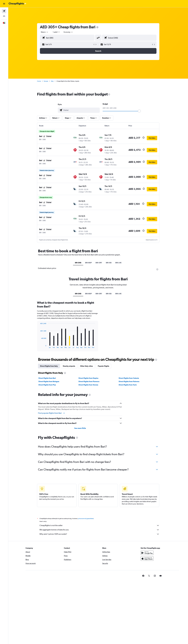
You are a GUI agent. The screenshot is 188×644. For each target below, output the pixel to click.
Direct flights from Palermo (129, 381)
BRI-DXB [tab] (78, 263)
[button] (4, 4)
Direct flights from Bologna (49, 381)
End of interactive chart (39, 346)
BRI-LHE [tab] (118, 263)
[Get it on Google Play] (147, 553)
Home (39, 81)
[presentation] (97, 27)
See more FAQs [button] (80, 428)
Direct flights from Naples (88, 378)
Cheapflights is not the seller (99, 525)
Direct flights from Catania (129, 378)
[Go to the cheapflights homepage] (18, 4)
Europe (46, 81)
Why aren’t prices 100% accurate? (99, 534)
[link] (143, 576)
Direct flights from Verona (88, 385)
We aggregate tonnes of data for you (99, 530)
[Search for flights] (4, 11)
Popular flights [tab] (103, 366)
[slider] (139, 111)
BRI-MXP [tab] (88, 263)
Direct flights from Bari (47, 378)
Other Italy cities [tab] (86, 366)
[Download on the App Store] (147, 559)
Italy (52, 81)
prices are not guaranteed (86, 519)
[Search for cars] (4, 16)
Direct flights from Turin (128, 385)
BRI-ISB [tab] (109, 263)
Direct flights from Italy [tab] (49, 366)
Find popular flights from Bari (51, 413)
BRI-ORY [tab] (99, 263)
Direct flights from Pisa (47, 385)
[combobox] (45, 32)
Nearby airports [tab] (69, 366)
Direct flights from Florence (89, 381)
